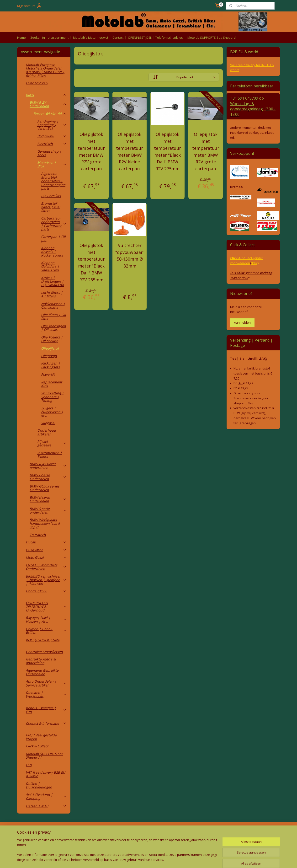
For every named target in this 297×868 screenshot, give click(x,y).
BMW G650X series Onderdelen (45, 488)
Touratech (38, 535)
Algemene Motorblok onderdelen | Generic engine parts (53, 181)
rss (137, 859)
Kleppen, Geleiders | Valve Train (50, 266)
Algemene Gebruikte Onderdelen (42, 672)
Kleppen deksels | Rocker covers (52, 252)
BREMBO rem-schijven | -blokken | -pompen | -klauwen (46, 580)
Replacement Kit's (52, 384)
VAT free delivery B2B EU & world (45, 774)
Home (21, 38)
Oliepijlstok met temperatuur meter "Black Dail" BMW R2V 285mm (91, 263)
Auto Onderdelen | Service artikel (46, 683)
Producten (149, 832)
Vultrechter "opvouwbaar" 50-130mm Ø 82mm (130, 256)
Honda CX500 (46, 591)
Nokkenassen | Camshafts (53, 305)
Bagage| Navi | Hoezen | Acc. (46, 619)
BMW (46, 95)
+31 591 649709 (244, 98)
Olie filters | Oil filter (53, 316)
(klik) (255, 263)
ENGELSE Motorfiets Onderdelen (46, 567)
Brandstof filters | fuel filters (51, 207)
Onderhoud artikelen (47, 432)
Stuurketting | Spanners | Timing (52, 397)
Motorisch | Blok (52, 164)
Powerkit (48, 374)
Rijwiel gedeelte (52, 443)
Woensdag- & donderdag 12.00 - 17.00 (253, 109)
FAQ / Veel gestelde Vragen (41, 737)
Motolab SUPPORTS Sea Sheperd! (212, 38)
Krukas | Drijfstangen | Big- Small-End (53, 281)
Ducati (46, 542)
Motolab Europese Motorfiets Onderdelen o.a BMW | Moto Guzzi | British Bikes (45, 70)
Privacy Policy (96, 841)
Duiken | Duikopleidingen (39, 785)
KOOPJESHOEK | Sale (43, 640)
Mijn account (30, 6)
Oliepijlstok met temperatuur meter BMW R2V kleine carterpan (130, 151)
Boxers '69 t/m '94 (50, 114)
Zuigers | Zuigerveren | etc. (52, 412)
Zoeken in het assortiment (49, 38)
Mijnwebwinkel (197, 859)
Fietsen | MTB (46, 806)
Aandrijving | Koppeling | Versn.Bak (52, 125)
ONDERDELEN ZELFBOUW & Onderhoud (46, 606)
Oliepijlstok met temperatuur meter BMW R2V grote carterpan (91, 151)
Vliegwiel (48, 423)
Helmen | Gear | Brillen (46, 631)
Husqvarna (46, 550)
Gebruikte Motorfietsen (44, 652)
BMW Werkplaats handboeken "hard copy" (45, 523)
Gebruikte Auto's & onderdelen (41, 661)
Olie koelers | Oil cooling (52, 339)
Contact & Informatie (46, 723)
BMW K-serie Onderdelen (48, 499)
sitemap (127, 859)
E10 (29, 765)
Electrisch (52, 144)
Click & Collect (37, 746)
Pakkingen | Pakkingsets (51, 365)
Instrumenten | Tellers (50, 455)
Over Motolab (37, 83)
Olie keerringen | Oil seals (53, 328)
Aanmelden (242, 322)
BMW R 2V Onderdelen (48, 104)
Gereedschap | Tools (49, 153)
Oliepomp (49, 356)
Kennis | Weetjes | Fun (46, 710)
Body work (52, 136)
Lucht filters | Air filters (52, 294)
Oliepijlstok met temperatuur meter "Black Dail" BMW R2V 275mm (167, 151)
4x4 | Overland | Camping (46, 796)
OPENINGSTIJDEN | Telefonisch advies (155, 38)
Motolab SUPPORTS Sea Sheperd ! (45, 755)
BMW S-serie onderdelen (48, 510)
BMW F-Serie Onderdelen (48, 477)
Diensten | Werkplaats (46, 694)
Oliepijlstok (50, 348)
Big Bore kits (51, 196)
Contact (118, 38)
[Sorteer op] (184, 77)
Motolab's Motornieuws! (90, 38)
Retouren (25, 832)
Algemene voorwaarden (96, 832)
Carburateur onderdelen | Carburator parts (54, 224)
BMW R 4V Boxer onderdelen (48, 466)
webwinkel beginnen (155, 859)
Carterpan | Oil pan (53, 238)
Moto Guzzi (46, 557)
